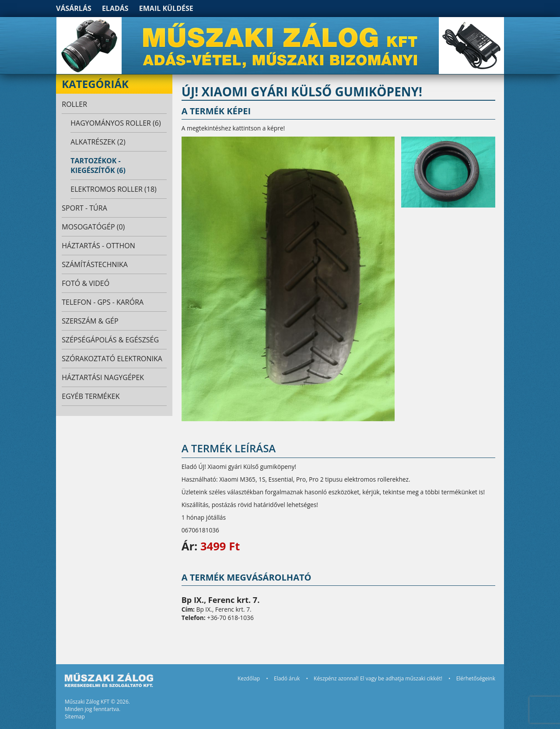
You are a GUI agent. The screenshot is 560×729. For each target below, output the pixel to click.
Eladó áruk (287, 678)
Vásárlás (74, 8)
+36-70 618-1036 (230, 618)
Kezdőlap (249, 678)
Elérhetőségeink (476, 678)
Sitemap (75, 717)
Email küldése (166, 8)
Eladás (115, 8)
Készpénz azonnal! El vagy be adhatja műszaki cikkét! (378, 678)
